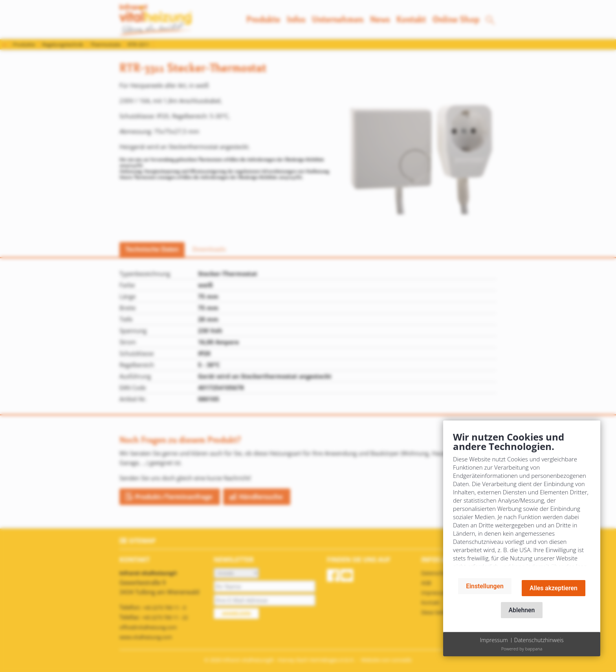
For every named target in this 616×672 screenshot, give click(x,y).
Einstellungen (485, 586)
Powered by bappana (522, 649)
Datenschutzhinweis (539, 640)
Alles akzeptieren (554, 588)
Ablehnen (522, 610)
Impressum (494, 640)
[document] (522, 501)
